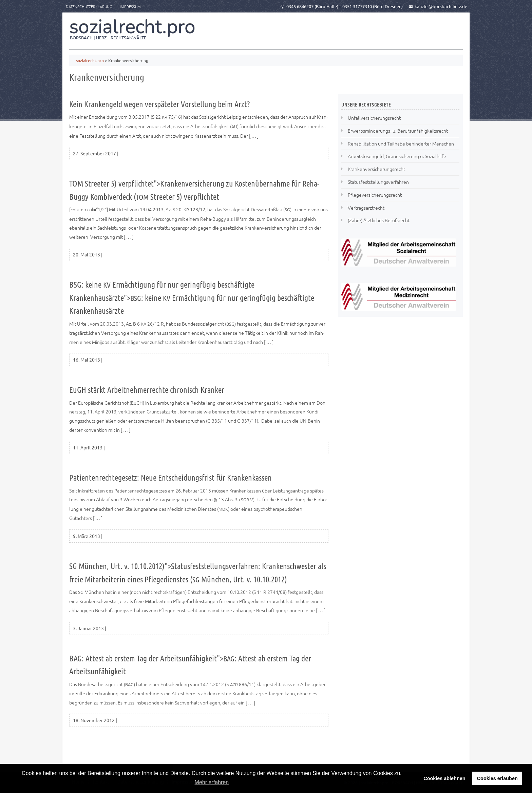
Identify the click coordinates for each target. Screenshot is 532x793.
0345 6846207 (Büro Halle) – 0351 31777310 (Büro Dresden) (341, 6)
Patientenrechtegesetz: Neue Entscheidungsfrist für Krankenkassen (170, 477)
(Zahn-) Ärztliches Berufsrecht (379, 220)
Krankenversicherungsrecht (376, 169)
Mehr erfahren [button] (212, 782)
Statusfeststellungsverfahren (378, 182)
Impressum (130, 6)
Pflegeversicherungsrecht (375, 195)
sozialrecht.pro (132, 27)
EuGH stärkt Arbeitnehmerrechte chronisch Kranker (147, 390)
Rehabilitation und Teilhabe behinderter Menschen (401, 143)
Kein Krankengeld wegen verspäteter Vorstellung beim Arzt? (159, 104)
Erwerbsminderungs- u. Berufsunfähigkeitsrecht (398, 131)
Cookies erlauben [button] (497, 778)
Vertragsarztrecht (366, 208)
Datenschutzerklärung (89, 6)
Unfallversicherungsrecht (374, 118)
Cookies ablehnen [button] (444, 778)
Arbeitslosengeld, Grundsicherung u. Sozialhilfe (397, 156)
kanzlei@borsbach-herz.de (438, 6)
